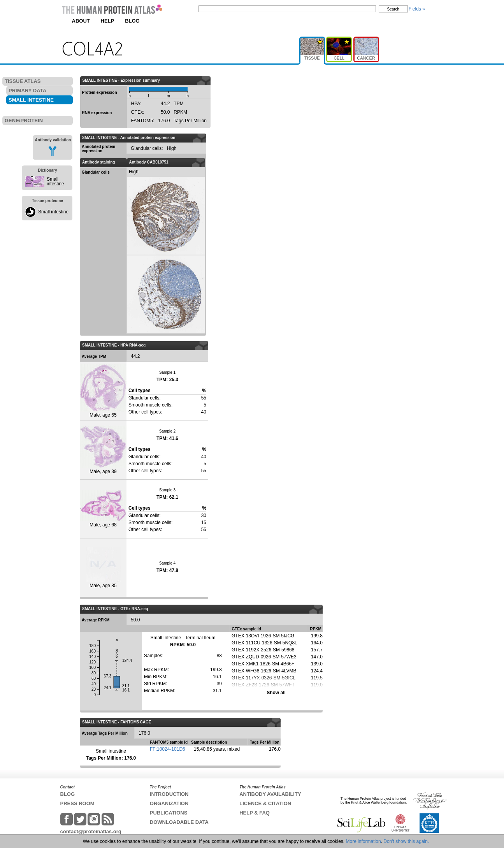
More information (364, 841)
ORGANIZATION (169, 803)
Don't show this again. (406, 841)
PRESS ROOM (77, 803)
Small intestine (55, 181)
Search (393, 9)
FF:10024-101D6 (168, 749)
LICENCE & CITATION (265, 803)
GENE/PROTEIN (24, 121)
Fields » (417, 9)
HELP (108, 21)
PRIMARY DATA (27, 91)
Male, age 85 (103, 567)
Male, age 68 (103, 509)
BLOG (132, 21)
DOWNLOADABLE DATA (179, 822)
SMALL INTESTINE (31, 100)
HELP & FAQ (255, 813)
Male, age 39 (103, 450)
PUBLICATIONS (169, 813)
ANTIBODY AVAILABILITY (270, 794)
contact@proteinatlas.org (91, 831)
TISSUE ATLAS (23, 81)
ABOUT (81, 21)
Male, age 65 (103, 391)
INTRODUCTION (169, 794)
